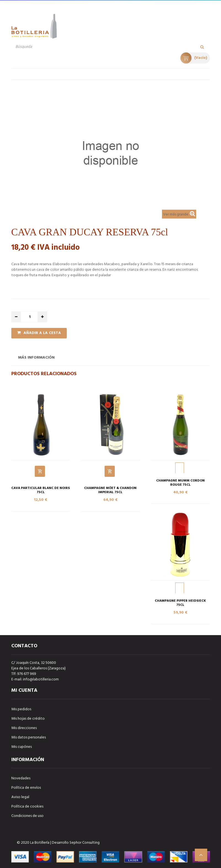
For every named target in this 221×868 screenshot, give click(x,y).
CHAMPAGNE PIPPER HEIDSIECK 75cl (180, 603)
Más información (36, 358)
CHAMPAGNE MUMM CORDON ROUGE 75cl (180, 483)
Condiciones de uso (27, 816)
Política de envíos (26, 788)
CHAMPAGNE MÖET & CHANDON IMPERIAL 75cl (110, 490)
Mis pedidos (21, 709)
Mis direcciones (24, 728)
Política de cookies (27, 807)
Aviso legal (20, 797)
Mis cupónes (22, 747)
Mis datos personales (29, 737)
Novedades (21, 778)
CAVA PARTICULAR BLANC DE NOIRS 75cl (41, 490)
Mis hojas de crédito (28, 719)
